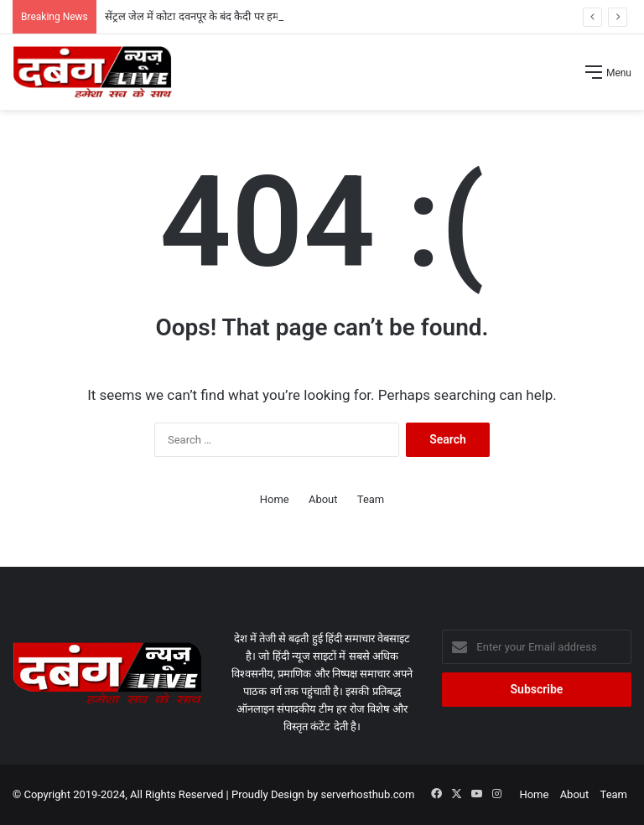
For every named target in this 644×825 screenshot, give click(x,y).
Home (275, 499)
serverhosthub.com (368, 794)
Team (371, 499)
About (323, 499)
